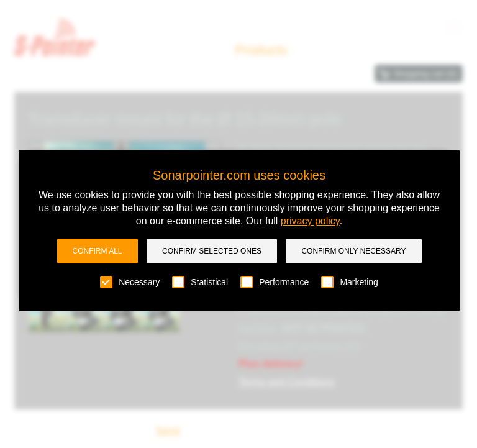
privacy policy (310, 221)
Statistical (200, 282)
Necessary (130, 282)
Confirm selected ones (212, 251)
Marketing (349, 282)
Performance (275, 282)
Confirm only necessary (353, 251)
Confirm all (98, 251)
